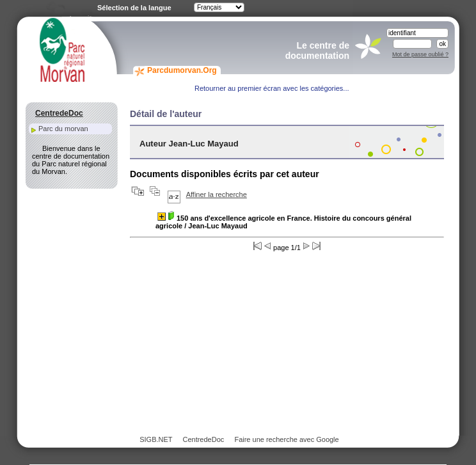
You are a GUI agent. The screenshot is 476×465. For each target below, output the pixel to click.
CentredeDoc (203, 439)
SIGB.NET (156, 439)
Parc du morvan (63, 129)
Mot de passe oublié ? (420, 54)
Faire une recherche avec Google (286, 439)
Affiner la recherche (217, 194)
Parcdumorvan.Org (182, 70)
